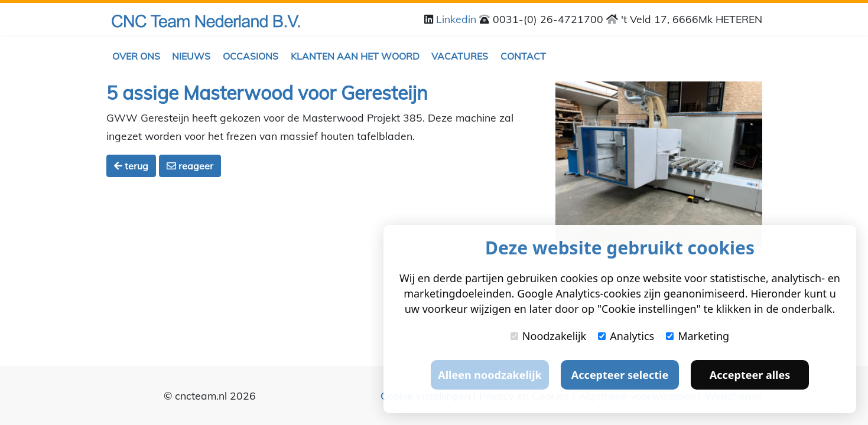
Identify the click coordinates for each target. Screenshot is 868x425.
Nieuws (191, 56)
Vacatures (460, 56)
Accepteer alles (750, 375)
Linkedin (458, 19)
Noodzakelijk (548, 336)
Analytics (626, 336)
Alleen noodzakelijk (490, 375)
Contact (523, 56)
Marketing (698, 336)
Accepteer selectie (620, 375)
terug (131, 166)
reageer (190, 166)
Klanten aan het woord (355, 56)
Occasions (251, 56)
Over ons (136, 56)
